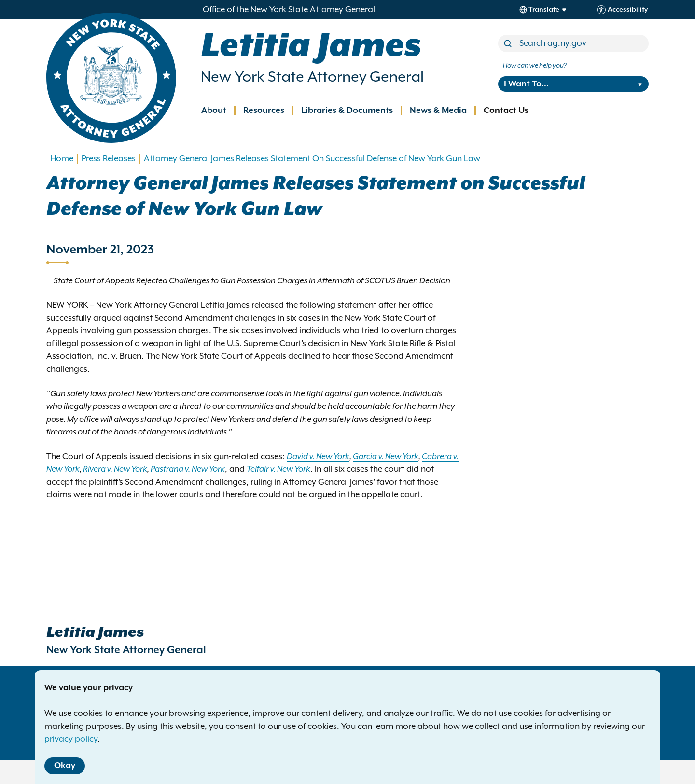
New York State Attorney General (312, 77)
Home (62, 159)
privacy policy (71, 739)
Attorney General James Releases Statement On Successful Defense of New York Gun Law (312, 159)
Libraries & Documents (347, 111)
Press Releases (109, 159)
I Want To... (526, 84)
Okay (65, 766)
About (214, 111)
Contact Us (506, 111)
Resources (264, 111)
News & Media (438, 111)
